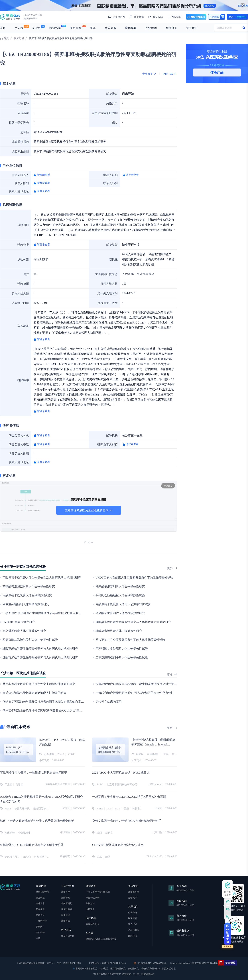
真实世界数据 (92, 924)
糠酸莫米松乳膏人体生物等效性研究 (119, 631)
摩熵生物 (66, 915)
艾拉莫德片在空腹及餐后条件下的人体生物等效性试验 (130, 640)
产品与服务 (134, 930)
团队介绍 (133, 936)
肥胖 (166, 754)
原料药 (39, 927)
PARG (100, 785)
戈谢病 (19, 785)
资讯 (93, 28)
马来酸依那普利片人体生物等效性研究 (120, 586)
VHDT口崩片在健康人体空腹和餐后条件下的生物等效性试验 (134, 578)
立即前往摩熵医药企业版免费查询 (89, 510)
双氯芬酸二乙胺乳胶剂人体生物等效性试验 (30, 640)
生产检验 (40, 933)
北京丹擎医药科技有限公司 (122, 785)
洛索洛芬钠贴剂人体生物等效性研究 (26, 604)
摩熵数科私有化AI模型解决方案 (101, 939)
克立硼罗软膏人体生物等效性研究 (24, 631)
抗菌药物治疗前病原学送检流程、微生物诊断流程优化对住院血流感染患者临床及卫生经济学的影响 (159, 684)
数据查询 (171, 28)
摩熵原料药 (67, 904)
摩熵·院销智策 (43, 892)
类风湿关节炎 (12, 857)
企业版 (36, 28)
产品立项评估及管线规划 (98, 892)
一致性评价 (41, 921)
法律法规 (127, 974)
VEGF (71, 754)
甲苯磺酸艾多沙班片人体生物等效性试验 (122, 649)
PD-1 (118, 809)
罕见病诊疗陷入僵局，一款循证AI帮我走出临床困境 (33, 773)
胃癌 (126, 809)
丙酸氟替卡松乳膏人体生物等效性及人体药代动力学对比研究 (42, 578)
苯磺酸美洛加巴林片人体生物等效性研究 (29, 586)
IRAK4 (27, 857)
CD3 (109, 809)
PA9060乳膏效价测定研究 (19, 622)
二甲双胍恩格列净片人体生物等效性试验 (122, 657)
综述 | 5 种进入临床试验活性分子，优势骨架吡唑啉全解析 (37, 821)
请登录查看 (44, 175)
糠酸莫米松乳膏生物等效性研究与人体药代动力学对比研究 (133, 622)
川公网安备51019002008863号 (150, 963)
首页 (3, 28)
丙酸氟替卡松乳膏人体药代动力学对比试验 (123, 604)
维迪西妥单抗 (41, 809)
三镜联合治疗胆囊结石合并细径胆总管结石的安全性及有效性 (135, 693)
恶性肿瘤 (49, 754)
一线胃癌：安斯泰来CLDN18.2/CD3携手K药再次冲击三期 (129, 797)
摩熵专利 (66, 898)
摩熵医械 (66, 921)
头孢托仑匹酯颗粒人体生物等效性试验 (120, 595)
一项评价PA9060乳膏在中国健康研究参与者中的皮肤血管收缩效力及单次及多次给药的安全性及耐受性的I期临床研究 (77, 613)
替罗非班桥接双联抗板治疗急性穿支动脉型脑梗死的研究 (39, 684)
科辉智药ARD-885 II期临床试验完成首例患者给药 (32, 845)
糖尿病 (140, 754)
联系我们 (133, 918)
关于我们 (192, 28)
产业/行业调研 (93, 898)
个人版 (19, 28)
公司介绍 (133, 913)
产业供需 (151, 28)
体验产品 (217, 72)
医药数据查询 (227, 934)
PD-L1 (61, 754)
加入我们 (133, 924)
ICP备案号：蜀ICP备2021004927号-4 (107, 963)
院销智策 (55, 28)
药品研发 (40, 898)
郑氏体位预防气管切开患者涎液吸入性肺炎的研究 (34, 693)
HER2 (8, 809)
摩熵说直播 (134, 892)
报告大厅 (133, 898)
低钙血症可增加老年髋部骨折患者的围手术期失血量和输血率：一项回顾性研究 (53, 702)
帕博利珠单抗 (140, 809)
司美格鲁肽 (153, 754)
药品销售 (40, 909)
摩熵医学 (66, 892)
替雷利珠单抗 (22, 809)
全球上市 (40, 904)
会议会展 (110, 28)
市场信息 (40, 915)
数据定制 (90, 904)
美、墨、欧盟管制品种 (144, 974)
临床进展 (19, 38)
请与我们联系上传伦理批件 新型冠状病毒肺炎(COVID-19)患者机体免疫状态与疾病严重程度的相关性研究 (70, 711)
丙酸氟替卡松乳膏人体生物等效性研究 (27, 595)
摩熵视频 (131, 28)
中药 (38, 938)
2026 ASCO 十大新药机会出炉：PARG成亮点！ (122, 773)
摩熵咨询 (76, 28)
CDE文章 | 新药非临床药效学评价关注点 (118, 845)
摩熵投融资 (67, 909)
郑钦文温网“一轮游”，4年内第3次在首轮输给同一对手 (127, 821)
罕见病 (8, 785)
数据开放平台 (196, 17)
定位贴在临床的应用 (109, 702)
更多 (172, 568)
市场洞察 (90, 909)
